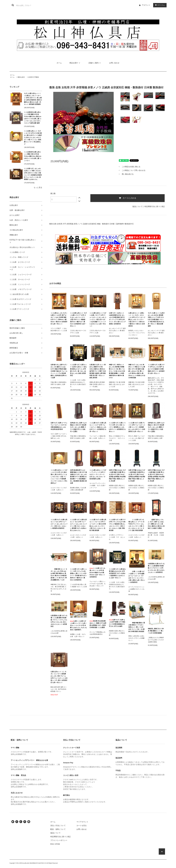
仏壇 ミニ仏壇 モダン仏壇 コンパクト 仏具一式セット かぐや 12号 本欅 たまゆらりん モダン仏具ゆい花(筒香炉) (78, 625)
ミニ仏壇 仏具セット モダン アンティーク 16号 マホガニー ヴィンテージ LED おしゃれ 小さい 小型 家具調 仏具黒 (98, 474)
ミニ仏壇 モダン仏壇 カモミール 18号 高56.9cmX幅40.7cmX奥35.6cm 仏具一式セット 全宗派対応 (97, 573)
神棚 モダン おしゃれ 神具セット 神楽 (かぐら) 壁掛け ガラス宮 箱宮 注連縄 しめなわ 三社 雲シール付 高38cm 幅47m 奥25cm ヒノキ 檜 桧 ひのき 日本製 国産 (137, 371)
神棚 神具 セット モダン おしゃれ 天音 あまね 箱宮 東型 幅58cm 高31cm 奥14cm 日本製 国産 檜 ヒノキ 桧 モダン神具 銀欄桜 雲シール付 (59, 574)
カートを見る (82, 826)
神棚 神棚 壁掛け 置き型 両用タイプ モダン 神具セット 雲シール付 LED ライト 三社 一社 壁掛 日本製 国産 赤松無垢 (137, 627)
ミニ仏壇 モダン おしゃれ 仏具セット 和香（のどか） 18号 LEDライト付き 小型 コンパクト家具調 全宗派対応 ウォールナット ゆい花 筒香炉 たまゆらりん (33, 174)
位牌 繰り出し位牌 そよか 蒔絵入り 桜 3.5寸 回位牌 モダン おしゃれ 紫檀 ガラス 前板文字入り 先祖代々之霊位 (78, 427)
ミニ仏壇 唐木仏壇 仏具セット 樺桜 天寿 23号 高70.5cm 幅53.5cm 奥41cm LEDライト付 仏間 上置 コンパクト (33, 156)
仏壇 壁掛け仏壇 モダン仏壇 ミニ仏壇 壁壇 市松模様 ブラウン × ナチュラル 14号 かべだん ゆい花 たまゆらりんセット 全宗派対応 (59, 621)
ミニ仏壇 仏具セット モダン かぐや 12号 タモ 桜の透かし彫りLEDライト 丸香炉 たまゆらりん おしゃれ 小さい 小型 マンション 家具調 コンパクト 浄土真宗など (33, 137)
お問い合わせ (114, 63)
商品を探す (75, 63)
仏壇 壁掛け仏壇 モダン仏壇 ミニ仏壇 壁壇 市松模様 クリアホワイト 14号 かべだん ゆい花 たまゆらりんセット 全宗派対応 (156, 568)
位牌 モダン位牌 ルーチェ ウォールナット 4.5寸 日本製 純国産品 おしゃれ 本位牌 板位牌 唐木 (59, 426)
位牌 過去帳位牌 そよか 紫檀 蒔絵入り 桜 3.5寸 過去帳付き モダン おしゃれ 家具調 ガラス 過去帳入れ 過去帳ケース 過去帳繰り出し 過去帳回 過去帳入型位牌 (78, 477)
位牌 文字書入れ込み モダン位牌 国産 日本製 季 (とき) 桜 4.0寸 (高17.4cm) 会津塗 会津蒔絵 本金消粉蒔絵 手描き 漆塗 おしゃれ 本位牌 (117, 476)
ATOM (57, 844)
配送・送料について (58, 829)
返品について (137, 206)
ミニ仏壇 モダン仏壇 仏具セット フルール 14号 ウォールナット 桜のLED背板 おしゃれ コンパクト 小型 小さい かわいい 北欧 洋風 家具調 (98, 525)
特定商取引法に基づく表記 (155, 206)
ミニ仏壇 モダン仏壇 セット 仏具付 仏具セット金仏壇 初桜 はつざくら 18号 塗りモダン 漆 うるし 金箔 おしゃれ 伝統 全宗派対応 (78, 370)
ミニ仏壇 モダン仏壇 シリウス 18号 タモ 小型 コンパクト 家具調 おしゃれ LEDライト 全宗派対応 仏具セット (117, 427)
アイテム (159, 5)
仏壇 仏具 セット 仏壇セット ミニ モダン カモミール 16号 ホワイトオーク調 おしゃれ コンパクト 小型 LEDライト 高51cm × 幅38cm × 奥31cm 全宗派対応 (137, 320)
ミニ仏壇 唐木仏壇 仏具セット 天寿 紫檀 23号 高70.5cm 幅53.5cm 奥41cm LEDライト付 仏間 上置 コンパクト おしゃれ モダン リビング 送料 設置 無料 (33, 118)
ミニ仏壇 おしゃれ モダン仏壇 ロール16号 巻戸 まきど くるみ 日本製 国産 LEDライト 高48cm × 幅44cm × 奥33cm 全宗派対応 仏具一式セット (59, 318)
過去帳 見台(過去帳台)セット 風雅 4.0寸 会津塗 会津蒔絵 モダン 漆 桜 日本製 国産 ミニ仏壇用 (98, 624)
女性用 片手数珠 (34, 77)
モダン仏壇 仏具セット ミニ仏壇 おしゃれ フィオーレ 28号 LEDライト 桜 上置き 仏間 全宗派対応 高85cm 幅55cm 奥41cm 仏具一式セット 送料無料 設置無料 (33, 99)
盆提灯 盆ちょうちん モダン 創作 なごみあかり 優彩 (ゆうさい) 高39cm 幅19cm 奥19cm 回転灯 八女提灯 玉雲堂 (156, 524)
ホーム (59, 63)
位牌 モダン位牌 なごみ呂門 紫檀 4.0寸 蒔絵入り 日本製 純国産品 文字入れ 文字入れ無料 (117, 623)
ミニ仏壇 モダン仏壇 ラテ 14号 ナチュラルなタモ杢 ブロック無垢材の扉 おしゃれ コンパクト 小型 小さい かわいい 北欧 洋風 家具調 (117, 525)
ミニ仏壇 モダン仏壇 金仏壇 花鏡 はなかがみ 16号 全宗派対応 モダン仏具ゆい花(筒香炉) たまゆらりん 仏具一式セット (117, 573)
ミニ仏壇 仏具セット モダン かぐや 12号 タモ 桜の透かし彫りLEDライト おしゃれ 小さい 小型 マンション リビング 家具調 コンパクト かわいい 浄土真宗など (59, 477)
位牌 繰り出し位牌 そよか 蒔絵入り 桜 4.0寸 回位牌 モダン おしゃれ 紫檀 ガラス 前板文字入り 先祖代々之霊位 (156, 427)
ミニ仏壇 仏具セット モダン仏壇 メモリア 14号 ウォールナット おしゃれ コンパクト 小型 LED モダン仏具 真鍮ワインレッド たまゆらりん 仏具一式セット (98, 320)
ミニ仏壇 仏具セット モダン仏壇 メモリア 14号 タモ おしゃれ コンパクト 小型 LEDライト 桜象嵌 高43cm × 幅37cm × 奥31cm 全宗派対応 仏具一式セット (78, 320)
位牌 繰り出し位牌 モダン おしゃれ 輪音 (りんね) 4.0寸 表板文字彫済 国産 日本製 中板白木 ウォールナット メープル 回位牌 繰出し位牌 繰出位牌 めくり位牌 (59, 371)
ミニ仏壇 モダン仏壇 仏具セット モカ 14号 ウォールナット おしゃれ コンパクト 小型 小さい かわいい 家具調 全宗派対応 (59, 524)
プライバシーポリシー (59, 840)
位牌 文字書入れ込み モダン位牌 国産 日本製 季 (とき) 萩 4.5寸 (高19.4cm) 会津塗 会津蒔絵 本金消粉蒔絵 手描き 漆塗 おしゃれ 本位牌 (156, 476)
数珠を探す (21, 77)
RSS (52, 844)
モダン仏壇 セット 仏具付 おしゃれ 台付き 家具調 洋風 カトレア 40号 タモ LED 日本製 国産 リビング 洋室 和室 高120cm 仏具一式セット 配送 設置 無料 (156, 320)
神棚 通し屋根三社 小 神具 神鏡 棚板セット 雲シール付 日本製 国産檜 (156, 631)
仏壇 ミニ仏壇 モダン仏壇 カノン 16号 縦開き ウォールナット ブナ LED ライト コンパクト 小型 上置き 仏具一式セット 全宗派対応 (137, 577)
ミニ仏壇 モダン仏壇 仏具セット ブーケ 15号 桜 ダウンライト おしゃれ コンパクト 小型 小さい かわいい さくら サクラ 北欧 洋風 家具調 (136, 525)
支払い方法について (58, 826)
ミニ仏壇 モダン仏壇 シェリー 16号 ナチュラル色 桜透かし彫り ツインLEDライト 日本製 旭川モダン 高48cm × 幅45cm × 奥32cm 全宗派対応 (78, 574)
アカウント (146, 5)
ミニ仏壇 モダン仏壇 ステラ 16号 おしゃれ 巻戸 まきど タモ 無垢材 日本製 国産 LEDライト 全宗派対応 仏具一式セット (156, 369)
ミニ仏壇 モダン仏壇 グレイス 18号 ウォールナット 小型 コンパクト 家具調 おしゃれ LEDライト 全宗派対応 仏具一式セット (137, 427)
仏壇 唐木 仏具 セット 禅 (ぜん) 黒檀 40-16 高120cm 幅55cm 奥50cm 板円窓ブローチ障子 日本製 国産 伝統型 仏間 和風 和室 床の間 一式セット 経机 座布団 (98, 371)
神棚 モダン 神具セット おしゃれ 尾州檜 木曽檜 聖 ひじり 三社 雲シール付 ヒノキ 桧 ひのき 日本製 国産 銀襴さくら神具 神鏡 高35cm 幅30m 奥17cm (117, 371)
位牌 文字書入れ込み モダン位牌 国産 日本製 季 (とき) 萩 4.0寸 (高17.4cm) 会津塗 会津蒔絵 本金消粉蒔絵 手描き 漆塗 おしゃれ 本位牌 (137, 476)
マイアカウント (82, 822)
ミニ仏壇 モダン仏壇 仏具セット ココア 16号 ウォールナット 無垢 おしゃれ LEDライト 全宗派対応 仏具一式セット (98, 427)
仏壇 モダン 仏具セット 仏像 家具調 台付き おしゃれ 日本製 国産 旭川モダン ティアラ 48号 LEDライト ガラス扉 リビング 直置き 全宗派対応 (117, 318)
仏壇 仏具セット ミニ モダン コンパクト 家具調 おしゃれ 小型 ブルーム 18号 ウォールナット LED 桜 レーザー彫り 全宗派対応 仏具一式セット (59, 677)
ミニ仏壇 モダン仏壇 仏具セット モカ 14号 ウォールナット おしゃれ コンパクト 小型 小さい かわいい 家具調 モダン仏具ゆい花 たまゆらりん (78, 525)
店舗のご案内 (95, 63)
